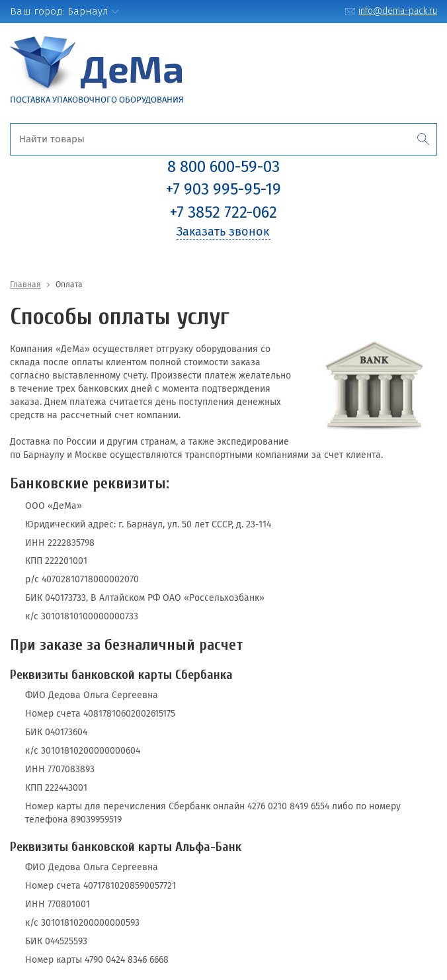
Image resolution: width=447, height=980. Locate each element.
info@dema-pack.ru (398, 11)
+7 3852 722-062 (223, 212)
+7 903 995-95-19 (223, 189)
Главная (25, 285)
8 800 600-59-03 (223, 167)
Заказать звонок (223, 232)
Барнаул (88, 11)
